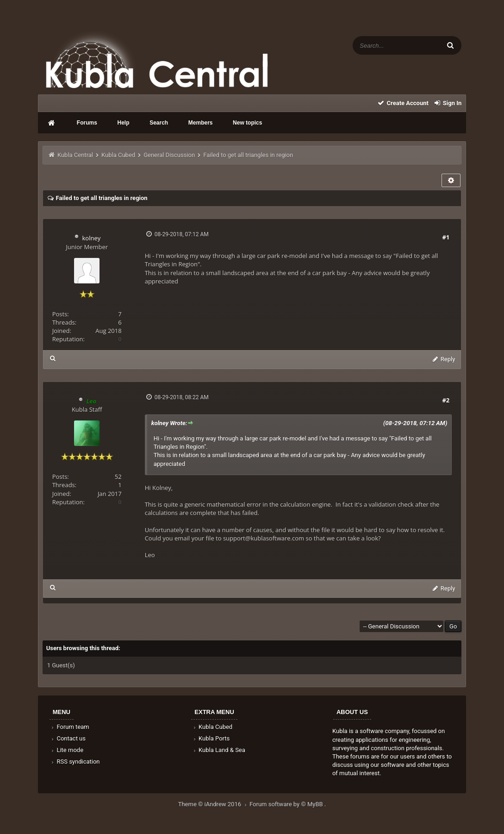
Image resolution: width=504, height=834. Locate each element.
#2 (446, 400)
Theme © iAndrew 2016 (214, 804)
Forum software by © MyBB (287, 804)
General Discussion (169, 155)
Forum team (70, 727)
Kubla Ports (211, 738)
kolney (92, 238)
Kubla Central (75, 155)
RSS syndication (75, 762)
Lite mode (67, 750)
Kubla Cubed (118, 155)
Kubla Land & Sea (218, 750)
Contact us (68, 738)
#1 (446, 237)
